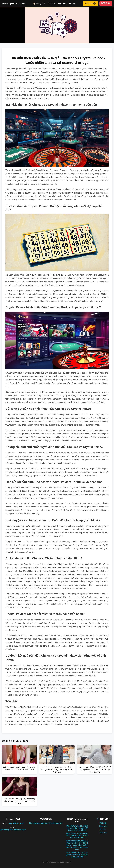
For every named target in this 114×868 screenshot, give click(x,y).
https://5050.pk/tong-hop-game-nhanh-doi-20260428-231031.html (77, 855)
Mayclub (103, 826)
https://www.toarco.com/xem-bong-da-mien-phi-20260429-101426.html (77, 828)
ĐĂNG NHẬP (91, 4)
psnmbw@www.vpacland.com (13, 830)
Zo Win (103, 829)
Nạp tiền (62, 4)
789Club (103, 832)
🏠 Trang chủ (39, 4)
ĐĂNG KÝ (106, 3)
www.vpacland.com (14, 3)
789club (103, 823)
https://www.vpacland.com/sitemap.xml (46, 823)
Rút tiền (73, 4)
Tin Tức (52, 4)
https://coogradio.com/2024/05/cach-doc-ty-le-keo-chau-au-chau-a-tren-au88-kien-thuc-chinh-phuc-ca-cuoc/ (77, 845)
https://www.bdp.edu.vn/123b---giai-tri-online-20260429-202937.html (77, 835)
